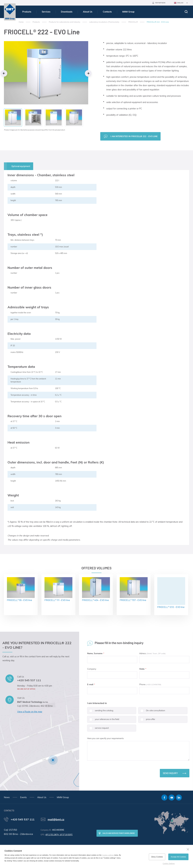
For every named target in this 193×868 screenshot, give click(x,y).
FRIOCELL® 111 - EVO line (58, 589)
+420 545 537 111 (29, 680)
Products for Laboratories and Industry (65, 22)
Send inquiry (170, 773)
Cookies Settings (169, 863)
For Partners (160, 3)
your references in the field (103, 720)
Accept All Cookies (178, 857)
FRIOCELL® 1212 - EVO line (171, 593)
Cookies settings (108, 855)
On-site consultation (152, 712)
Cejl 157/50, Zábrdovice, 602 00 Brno (35, 706)
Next (88, 73)
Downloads (67, 12)
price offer (147, 720)
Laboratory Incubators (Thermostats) (104, 22)
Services (46, 12)
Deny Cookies (157, 857)
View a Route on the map (30, 712)
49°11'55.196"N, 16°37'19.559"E (59, 835)
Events (23, 797)
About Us (88, 12)
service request (98, 729)
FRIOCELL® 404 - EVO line (96, 589)
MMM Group (128, 12)
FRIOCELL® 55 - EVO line (21, 589)
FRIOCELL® (133, 22)
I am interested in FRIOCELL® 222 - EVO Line (134, 136)
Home (21, 22)
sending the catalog (100, 712)
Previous (4, 73)
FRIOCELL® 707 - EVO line (134, 589)
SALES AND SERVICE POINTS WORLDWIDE (119, 833)
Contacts (107, 12)
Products (27, 12)
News (7, 797)
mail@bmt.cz (56, 819)
